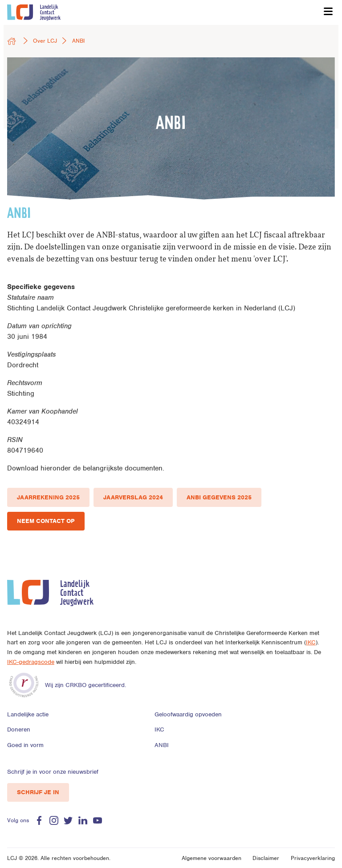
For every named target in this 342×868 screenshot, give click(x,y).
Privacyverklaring (313, 858)
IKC (311, 642)
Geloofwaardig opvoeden (188, 714)
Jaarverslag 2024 (133, 497)
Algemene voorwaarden (212, 858)
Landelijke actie (28, 714)
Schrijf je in (38, 792)
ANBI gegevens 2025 (219, 497)
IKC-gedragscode (31, 662)
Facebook (39, 820)
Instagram (54, 820)
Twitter (68, 820)
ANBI (162, 745)
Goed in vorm (25, 745)
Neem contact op (46, 521)
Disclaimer (266, 858)
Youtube (98, 820)
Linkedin (83, 820)
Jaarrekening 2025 (48, 497)
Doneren (19, 729)
